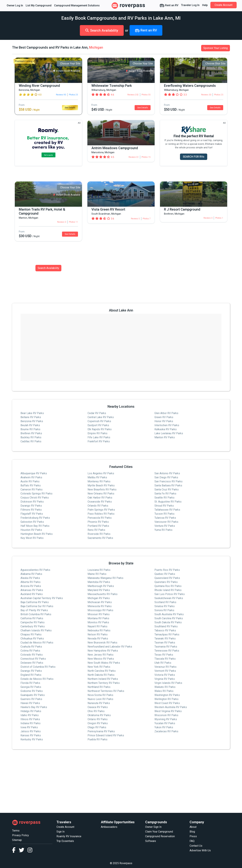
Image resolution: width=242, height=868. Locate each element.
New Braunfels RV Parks (102, 490)
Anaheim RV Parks (31, 477)
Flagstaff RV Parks (32, 514)
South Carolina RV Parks (169, 618)
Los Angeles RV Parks (101, 473)
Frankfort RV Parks (99, 441)
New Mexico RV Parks (101, 659)
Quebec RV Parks (165, 574)
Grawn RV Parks (164, 417)
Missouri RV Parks (99, 614)
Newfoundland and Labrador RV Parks (110, 647)
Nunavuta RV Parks (99, 703)
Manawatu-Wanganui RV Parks (105, 578)
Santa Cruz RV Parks (167, 490)
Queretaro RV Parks (166, 582)
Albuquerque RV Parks (34, 473)
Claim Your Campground (159, 832)
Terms (16, 831)
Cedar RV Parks (97, 413)
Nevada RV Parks (98, 639)
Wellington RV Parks (166, 699)
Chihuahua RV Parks (32, 639)
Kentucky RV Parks (32, 739)
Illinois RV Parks (30, 719)
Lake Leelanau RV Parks (169, 433)
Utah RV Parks (163, 663)
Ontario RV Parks (98, 719)
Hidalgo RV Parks (31, 711)
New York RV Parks (99, 667)
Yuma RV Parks (163, 530)
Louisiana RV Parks (99, 570)
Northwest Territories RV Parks (106, 691)
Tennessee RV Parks (167, 651)
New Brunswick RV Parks (102, 643)
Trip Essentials (65, 841)
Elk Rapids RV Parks (100, 429)
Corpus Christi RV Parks (35, 498)
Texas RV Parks (164, 655)
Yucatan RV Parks (165, 723)
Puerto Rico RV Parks (167, 570)
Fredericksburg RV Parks (35, 518)
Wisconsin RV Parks (166, 715)
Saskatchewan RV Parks (169, 598)
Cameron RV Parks (32, 490)
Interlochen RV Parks (167, 425)
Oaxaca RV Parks (98, 707)
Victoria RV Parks (165, 675)
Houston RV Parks (31, 530)
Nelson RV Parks (98, 634)
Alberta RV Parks (31, 582)
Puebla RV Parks (97, 739)
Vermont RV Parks (165, 671)
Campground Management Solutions (77, 5)
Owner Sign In (153, 827)
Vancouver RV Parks (166, 522)
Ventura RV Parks (165, 526)
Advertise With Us (200, 850)
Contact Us (196, 846)
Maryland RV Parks (99, 590)
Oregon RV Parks (98, 723)
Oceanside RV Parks (100, 502)
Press (193, 836)
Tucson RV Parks (164, 514)
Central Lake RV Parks (101, 417)
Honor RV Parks (164, 421)
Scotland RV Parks (165, 602)
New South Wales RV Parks (104, 663)
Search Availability (102, 30)
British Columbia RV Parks (36, 614)
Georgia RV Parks (31, 687)
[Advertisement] (113, 781)
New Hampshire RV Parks (103, 651)
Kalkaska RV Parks (166, 429)
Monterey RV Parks (99, 481)
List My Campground (39, 5)
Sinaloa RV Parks (165, 606)
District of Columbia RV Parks (38, 667)
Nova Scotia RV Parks (100, 695)
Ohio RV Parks (96, 711)
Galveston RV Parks (32, 522)
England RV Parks (31, 675)
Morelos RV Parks (98, 622)
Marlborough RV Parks (101, 586)
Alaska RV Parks (30, 578)
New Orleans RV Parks (101, 494)
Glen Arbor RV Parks (166, 413)
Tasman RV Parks (165, 643)
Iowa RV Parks (29, 727)
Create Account (224, 5)
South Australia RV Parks (169, 614)
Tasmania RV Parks (166, 647)
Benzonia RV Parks (32, 421)
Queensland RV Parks (167, 578)
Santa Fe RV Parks (165, 494)
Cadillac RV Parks (31, 441)
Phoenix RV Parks (98, 522)
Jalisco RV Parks (31, 731)
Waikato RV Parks (165, 687)
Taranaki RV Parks (165, 639)
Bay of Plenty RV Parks (34, 610)
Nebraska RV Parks (99, 630)
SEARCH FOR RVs (194, 157)
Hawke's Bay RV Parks (34, 707)
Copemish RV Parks (99, 421)
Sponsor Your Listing (216, 48)
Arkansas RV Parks (32, 590)
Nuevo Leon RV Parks (100, 699)
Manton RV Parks (165, 437)
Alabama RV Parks (31, 574)
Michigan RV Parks (99, 598)
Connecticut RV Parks (33, 659)
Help (205, 5)
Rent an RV (169, 6)
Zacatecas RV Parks (166, 731)
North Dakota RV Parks (101, 675)
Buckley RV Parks (31, 437)
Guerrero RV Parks (31, 699)
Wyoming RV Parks (166, 719)
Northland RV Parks (99, 687)
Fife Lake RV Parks (99, 437)
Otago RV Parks (97, 727)
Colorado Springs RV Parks (36, 494)
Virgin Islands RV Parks (168, 683)
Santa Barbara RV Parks (168, 485)
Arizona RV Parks (31, 586)
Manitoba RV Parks (99, 582)
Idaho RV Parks (30, 715)
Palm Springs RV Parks (101, 510)
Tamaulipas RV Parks (167, 634)
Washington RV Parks (167, 695)
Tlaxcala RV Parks (165, 659)
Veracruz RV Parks (165, 667)
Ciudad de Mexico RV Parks (37, 643)
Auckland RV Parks (32, 594)
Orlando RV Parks (98, 506)
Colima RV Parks (30, 651)
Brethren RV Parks (31, 433)
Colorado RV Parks (32, 655)
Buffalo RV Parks (31, 485)
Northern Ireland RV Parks (103, 679)
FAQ (192, 841)
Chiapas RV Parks (31, 634)
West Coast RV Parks (167, 703)
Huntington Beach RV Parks (37, 534)
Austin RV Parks (30, 481)
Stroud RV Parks (164, 506)
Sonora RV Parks (164, 610)
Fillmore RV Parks (31, 510)
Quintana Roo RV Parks (168, 586)
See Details (70, 108)
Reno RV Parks (96, 530)
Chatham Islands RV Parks (36, 630)
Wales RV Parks (164, 691)
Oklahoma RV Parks (99, 715)
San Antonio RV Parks (167, 473)
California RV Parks (32, 618)
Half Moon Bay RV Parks (35, 526)
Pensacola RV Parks (100, 518)
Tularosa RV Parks (165, 518)
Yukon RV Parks (164, 727)
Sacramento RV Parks (100, 538)
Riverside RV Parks (99, 534)
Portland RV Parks (98, 526)
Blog (192, 832)
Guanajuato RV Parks (33, 695)
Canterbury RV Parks (33, 626)
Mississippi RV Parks (100, 610)
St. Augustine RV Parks (168, 502)
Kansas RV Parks (31, 735)
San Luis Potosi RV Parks (170, 594)
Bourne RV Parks (30, 429)
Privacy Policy (21, 835)
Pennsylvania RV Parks (101, 731)
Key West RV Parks (32, 538)
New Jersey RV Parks (100, 655)
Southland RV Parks (166, 626)
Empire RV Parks (97, 433)
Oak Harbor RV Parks (100, 498)
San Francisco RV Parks (168, 481)
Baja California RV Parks (35, 602)
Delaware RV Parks (32, 663)
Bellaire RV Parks (31, 417)
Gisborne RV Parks (32, 691)
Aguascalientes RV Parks (35, 570)
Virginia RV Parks (165, 679)
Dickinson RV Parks (32, 502)
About (193, 827)
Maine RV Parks (97, 574)
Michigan (96, 47)
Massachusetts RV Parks (103, 594)
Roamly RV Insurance (69, 836)
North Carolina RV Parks (102, 671)
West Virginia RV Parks (168, 711)
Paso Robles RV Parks (101, 514)
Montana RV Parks (98, 618)
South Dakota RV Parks (168, 622)
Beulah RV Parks (30, 425)
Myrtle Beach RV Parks (101, 485)
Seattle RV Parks (164, 498)
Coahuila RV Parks (31, 647)
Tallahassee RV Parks (167, 510)
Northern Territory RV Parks (104, 683)
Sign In (61, 832)
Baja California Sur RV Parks (37, 606)
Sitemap (17, 840)
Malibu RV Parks (97, 477)
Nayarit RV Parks (97, 626)
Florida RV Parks (30, 683)
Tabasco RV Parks (165, 630)
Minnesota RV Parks (100, 606)
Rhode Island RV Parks (168, 590)
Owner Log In (15, 5)
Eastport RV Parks (98, 425)
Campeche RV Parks (33, 622)
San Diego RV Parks (166, 477)
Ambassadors (109, 827)
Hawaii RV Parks (30, 703)
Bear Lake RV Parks (32, 413)
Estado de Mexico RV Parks (37, 679)
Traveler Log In (190, 5)
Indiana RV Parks (31, 723)
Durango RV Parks (31, 506)
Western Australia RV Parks (171, 707)
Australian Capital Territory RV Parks (42, 598)
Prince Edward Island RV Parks (106, 735)
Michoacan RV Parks (100, 602)
